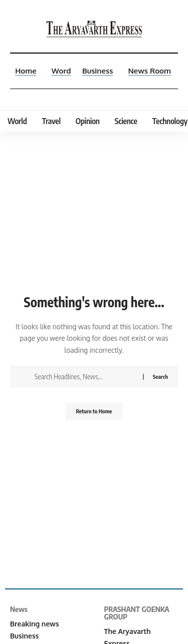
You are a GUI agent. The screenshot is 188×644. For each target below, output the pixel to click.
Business (98, 71)
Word (61, 71)
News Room (149, 71)
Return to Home (94, 411)
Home (26, 71)
